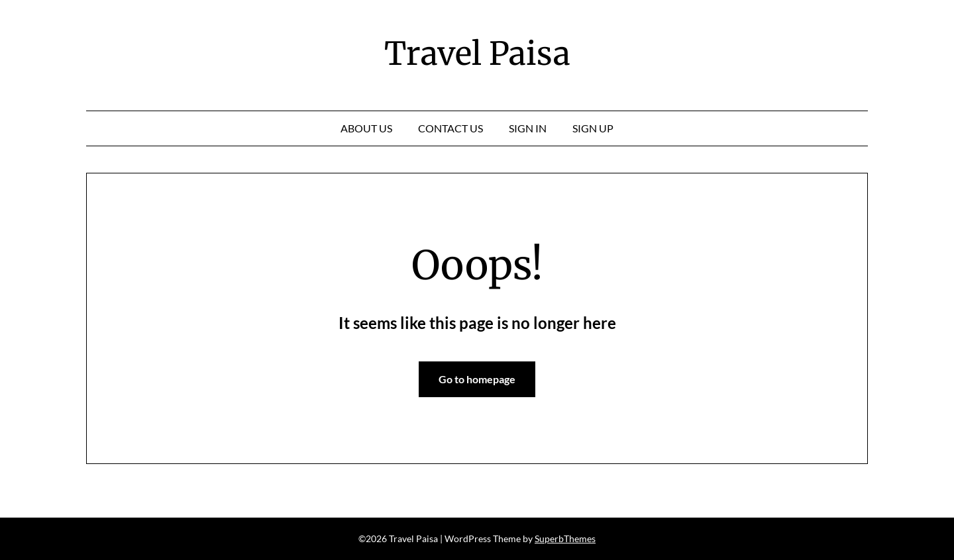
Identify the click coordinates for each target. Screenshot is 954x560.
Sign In (528, 128)
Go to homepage (477, 379)
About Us (366, 128)
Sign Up (593, 128)
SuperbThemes (565, 538)
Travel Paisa (477, 54)
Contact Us (450, 128)
